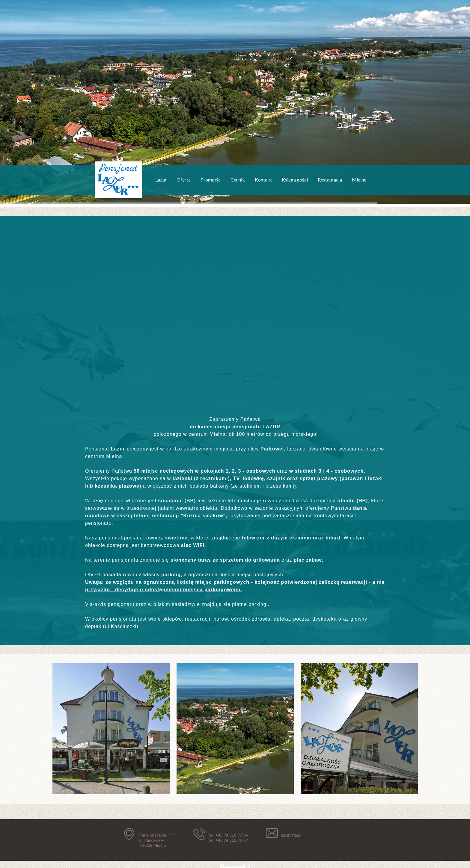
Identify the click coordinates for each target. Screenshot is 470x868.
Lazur (161, 180)
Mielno (359, 180)
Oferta (184, 180)
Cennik (238, 180)
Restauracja (330, 180)
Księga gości (295, 180)
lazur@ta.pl (291, 835)
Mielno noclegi (235, 865)
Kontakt (263, 180)
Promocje (211, 180)
